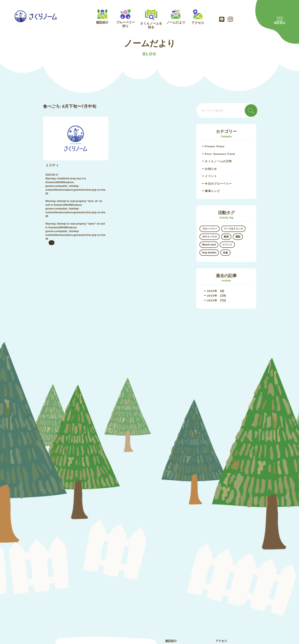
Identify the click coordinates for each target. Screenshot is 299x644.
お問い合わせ (224, 560)
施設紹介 (102, 17)
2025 (211, 291)
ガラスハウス (210, 237)
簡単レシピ (212, 191)
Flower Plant (215, 146)
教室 (226, 237)
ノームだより (176, 17)
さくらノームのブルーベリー (184, 569)
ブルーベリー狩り (126, 19)
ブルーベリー (210, 229)
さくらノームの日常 (218, 161)
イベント (211, 176)
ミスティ (52, 165)
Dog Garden (209, 253)
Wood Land (209, 245)
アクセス (198, 17)
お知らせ (211, 169)
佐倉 (225, 253)
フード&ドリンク (234, 229)
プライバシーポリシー (230, 569)
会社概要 (221, 551)
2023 (211, 300)
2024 (211, 296)
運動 (238, 237)
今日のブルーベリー (218, 184)
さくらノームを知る (151, 19)
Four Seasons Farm (220, 154)
